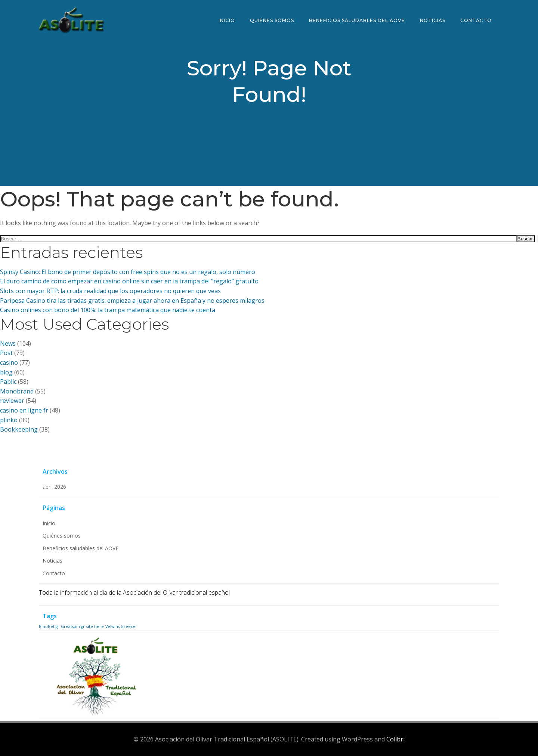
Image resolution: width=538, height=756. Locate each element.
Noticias (433, 20)
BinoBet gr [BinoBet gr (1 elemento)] (49, 626)
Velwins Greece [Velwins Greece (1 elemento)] (120, 626)
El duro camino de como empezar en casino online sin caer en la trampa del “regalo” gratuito (129, 281)
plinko (9, 420)
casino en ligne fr (24, 410)
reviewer (12, 401)
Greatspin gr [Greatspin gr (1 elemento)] (73, 626)
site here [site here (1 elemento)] (95, 626)
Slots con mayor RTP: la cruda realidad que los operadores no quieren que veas (110, 291)
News (8, 343)
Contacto (476, 20)
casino (9, 363)
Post (6, 353)
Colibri (395, 739)
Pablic (8, 382)
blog (6, 372)
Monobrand (17, 391)
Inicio (227, 20)
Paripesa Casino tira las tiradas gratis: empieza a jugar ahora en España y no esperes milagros (132, 301)
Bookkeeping (19, 429)
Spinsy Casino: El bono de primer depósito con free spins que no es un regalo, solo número (128, 272)
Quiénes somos (272, 20)
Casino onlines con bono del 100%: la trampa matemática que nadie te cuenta (108, 310)
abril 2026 (54, 487)
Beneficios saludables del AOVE (357, 20)
